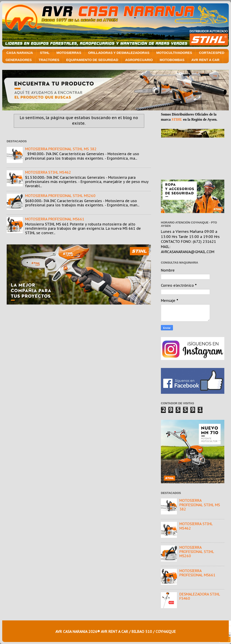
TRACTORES (49, 60)
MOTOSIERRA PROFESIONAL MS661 (55, 219)
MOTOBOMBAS (172, 60)
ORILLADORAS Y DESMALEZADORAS (119, 53)
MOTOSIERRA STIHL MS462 (48, 172)
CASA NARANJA (20, 53)
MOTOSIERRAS (69, 53)
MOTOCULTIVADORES (174, 53)
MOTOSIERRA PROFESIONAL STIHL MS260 (60, 196)
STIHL (45, 53)
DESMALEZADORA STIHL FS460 (200, 596)
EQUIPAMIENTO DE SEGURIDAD (92, 60)
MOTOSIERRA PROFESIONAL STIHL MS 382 (61, 149)
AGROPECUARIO (139, 60)
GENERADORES (19, 60)
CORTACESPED (212, 53)
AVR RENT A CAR (205, 60)
